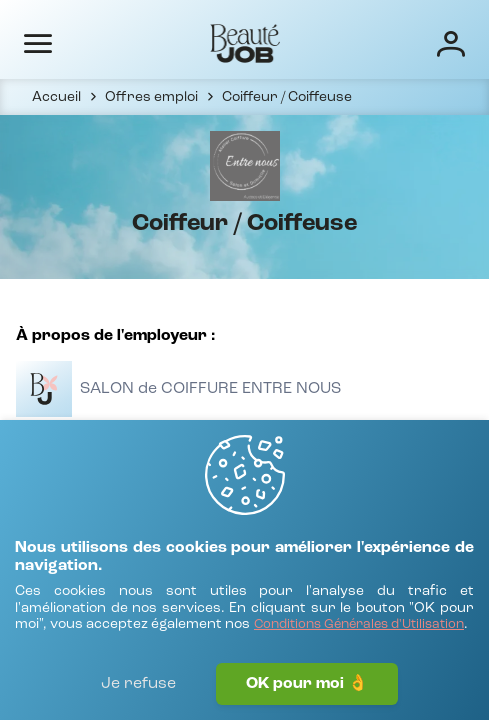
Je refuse (138, 684)
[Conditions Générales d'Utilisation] (359, 625)
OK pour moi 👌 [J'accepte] (307, 684)
